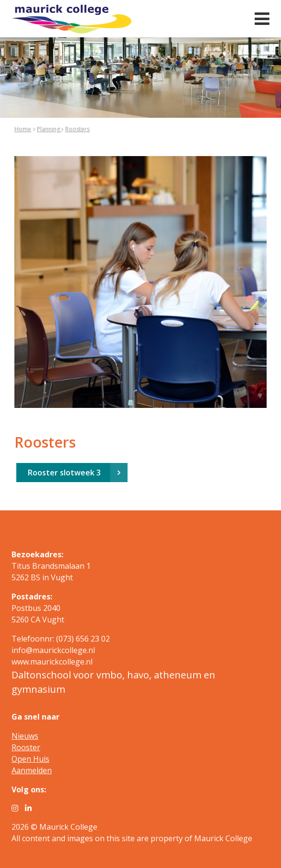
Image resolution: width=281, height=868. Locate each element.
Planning (49, 129)
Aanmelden (32, 770)
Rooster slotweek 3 (64, 473)
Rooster (26, 747)
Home (23, 129)
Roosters (77, 129)
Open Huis (30, 759)
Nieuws (25, 736)
